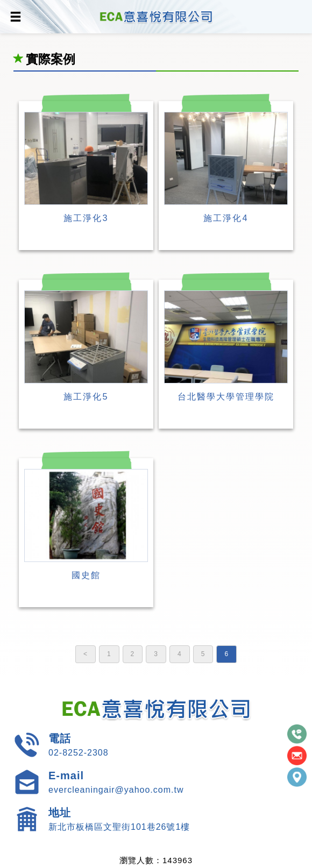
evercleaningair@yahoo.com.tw (116, 790)
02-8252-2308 (79, 753)
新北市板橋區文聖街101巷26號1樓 (119, 827)
